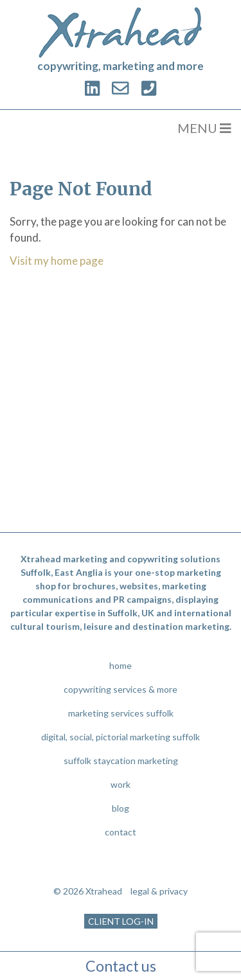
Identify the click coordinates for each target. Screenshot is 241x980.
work (121, 784)
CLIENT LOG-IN (121, 921)
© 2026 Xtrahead (88, 891)
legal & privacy (159, 891)
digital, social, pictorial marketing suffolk (121, 737)
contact (121, 832)
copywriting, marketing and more (121, 66)
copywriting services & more (121, 689)
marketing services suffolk (121, 713)
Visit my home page (57, 261)
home (121, 665)
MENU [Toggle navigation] (204, 128)
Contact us (121, 966)
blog (121, 808)
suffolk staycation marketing (121, 761)
